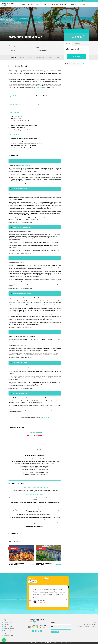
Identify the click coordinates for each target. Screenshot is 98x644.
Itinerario (30, 58)
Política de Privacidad (67, 643)
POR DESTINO (35, 4)
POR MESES (25, 4)
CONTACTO (74, 4)
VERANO (44, 4)
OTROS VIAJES (64, 4)
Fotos (58, 58)
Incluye (22, 58)
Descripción (13, 58)
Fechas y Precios (40, 58)
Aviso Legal (59, 643)
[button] (96, 4)
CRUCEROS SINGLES (53, 4)
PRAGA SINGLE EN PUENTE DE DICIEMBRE (17, 564)
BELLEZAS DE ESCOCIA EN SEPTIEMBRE (44, 564)
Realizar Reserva (77, 56)
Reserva (51, 58)
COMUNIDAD (83, 4)
